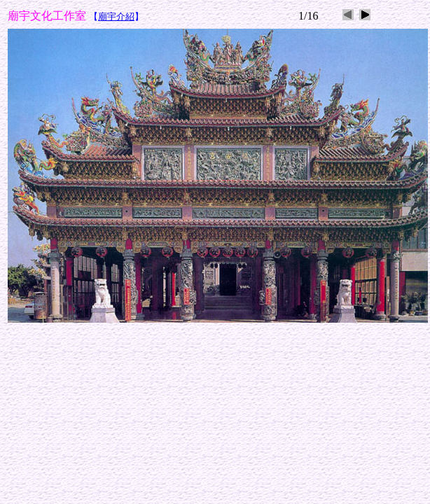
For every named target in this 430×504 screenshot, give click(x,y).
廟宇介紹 (116, 16)
